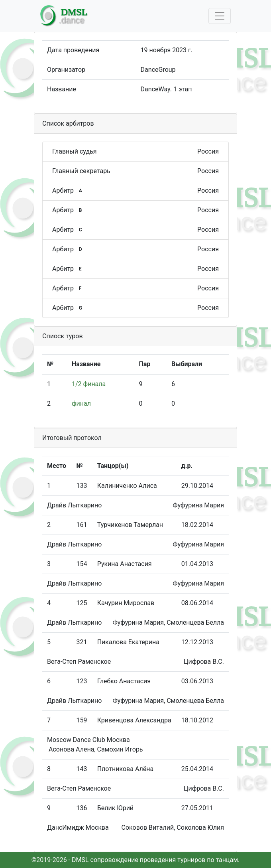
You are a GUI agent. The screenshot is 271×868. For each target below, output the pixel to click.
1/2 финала (89, 384)
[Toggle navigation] (220, 16)
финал (81, 403)
